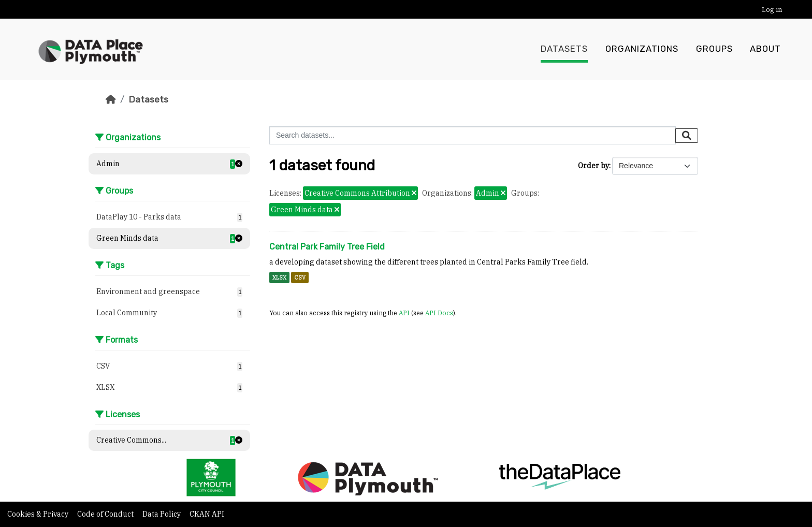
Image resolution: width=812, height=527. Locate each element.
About (765, 49)
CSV (300, 277)
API (404, 313)
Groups (714, 49)
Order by (593, 166)
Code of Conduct (106, 514)
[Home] (111, 99)
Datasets (564, 49)
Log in (772, 10)
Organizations (642, 49)
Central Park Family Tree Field (327, 247)
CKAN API (207, 514)
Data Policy (162, 514)
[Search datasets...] (473, 135)
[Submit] (687, 136)
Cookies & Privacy (39, 514)
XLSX (279, 277)
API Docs (439, 313)
